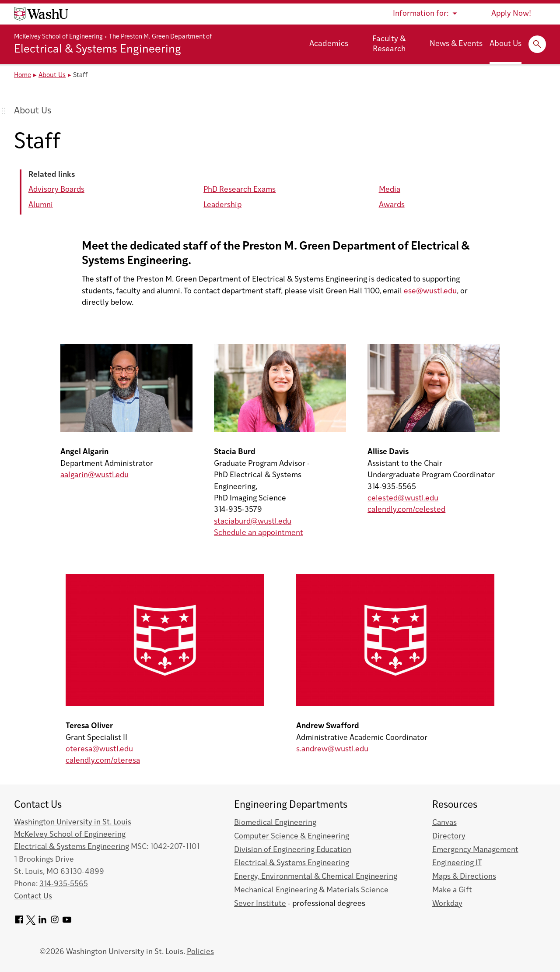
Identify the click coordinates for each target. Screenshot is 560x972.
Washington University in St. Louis (73, 822)
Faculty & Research (389, 44)
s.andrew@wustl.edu (332, 749)
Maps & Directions (464, 877)
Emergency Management (475, 850)
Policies (200, 952)
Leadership (222, 205)
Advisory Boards (56, 190)
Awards (392, 205)
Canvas (444, 823)
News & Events (456, 44)
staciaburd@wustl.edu (253, 522)
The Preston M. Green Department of (160, 37)
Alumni (41, 205)
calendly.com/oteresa (103, 761)
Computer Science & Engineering (292, 836)
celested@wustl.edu (403, 498)
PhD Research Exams (240, 190)
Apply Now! (511, 14)
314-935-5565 (64, 884)
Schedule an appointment (259, 533)
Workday (447, 904)
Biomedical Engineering (275, 823)
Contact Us (33, 896)
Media (390, 190)
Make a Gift (452, 890)
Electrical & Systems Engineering (98, 50)
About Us (506, 44)
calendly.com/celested (406, 510)
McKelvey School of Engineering (58, 37)
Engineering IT (457, 863)
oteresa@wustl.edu (99, 749)
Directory (449, 836)
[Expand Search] (537, 44)
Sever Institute (260, 904)
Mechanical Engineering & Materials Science (311, 890)
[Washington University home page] (41, 14)
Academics (329, 44)
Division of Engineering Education (293, 850)
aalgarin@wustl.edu (94, 475)
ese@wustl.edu (430, 291)
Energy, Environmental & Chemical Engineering (316, 877)
